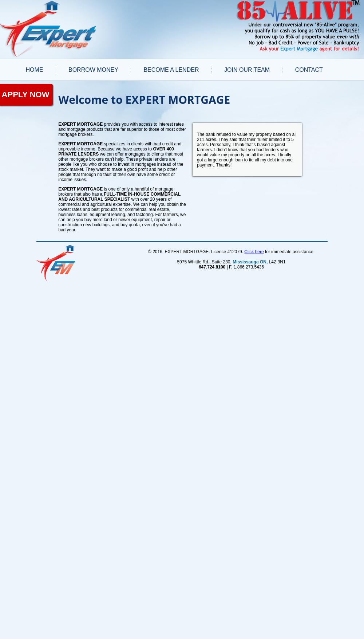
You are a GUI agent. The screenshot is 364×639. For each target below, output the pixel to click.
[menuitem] (34, 70)
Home (34, 70)
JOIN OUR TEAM (247, 70)
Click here (254, 252)
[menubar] (174, 70)
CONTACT (309, 70)
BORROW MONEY (93, 70)
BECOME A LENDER (171, 70)
